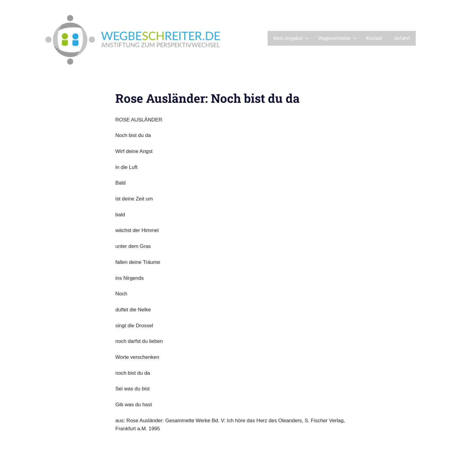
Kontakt (374, 38)
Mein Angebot (291, 38)
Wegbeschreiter (337, 38)
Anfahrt (402, 38)
